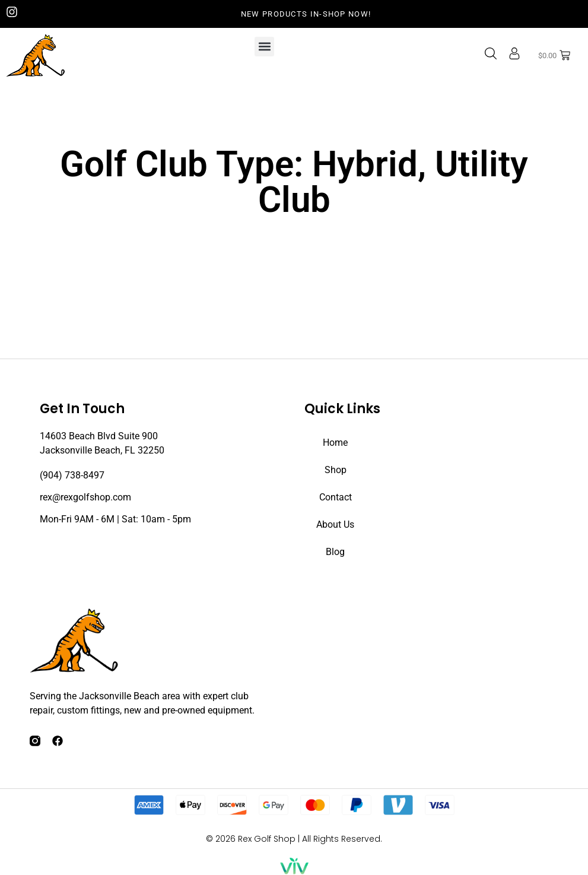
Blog (335, 552)
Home (335, 443)
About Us (335, 524)
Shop (336, 470)
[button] (264, 47)
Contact (336, 497)
